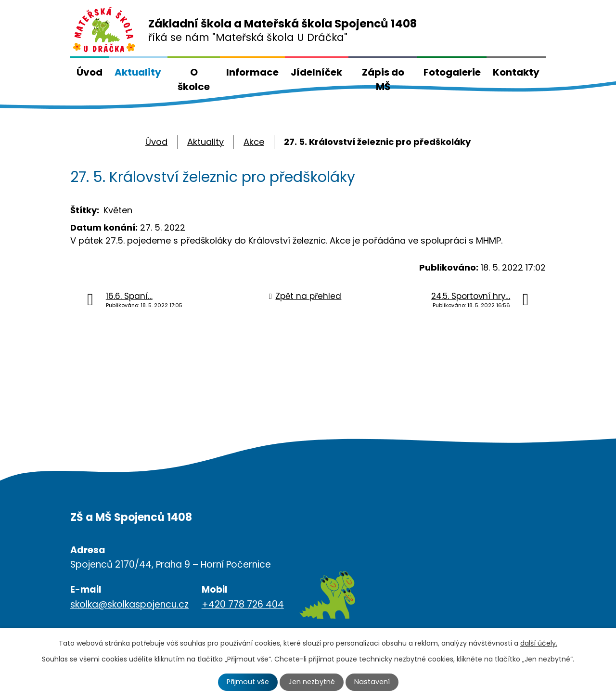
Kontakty (516, 72)
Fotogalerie (452, 72)
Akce (254, 142)
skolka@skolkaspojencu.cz (129, 604)
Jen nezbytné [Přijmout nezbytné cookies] (312, 682)
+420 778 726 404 (243, 604)
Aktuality (138, 72)
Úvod (90, 72)
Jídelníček (316, 72)
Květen (118, 210)
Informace (252, 72)
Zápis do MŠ (383, 79)
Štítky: (85, 210)
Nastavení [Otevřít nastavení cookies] (372, 682)
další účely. (539, 643)
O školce (194, 79)
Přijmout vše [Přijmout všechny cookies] (248, 682)
